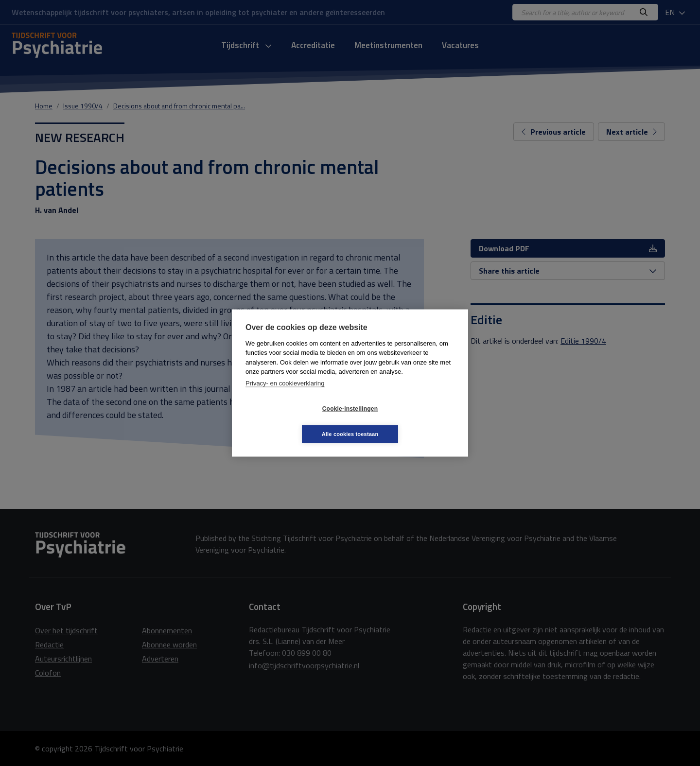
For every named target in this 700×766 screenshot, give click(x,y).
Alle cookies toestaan (408, 421)
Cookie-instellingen (292, 421)
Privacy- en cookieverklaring (285, 396)
